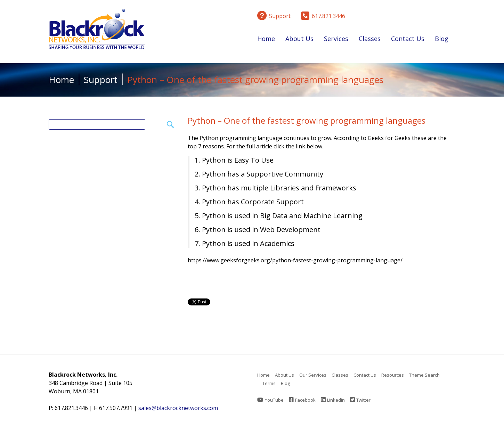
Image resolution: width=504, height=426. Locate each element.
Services (336, 40)
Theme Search (424, 375)
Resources (393, 375)
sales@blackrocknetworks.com (178, 408)
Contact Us (408, 39)
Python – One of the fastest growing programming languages (307, 120)
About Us (299, 40)
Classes (370, 40)
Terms (269, 383)
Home (266, 39)
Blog (442, 39)
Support (101, 80)
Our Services (313, 375)
